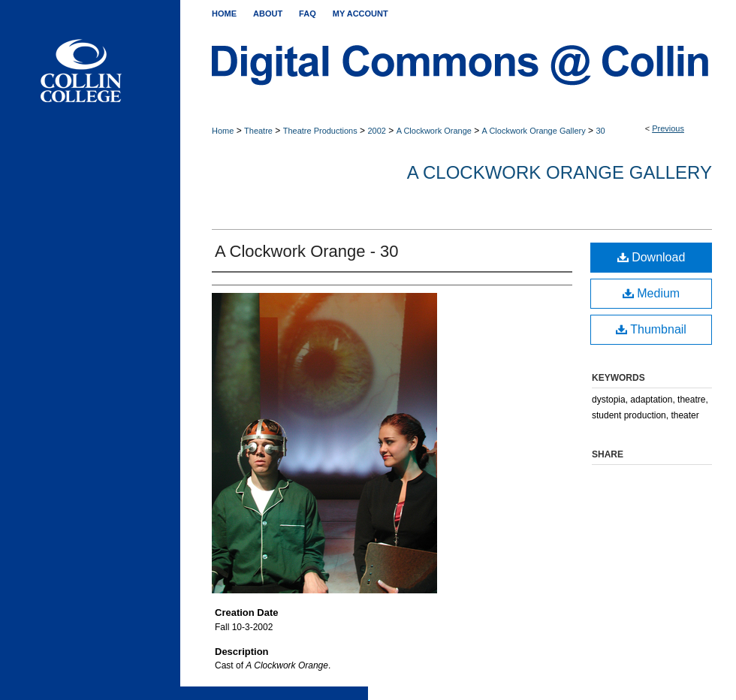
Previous (668, 128)
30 (600, 131)
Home (223, 131)
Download (652, 257)
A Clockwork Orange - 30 (307, 251)
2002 (376, 131)
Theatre (258, 131)
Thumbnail (651, 329)
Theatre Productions (320, 131)
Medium (651, 293)
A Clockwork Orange (434, 131)
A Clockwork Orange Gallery (534, 131)
